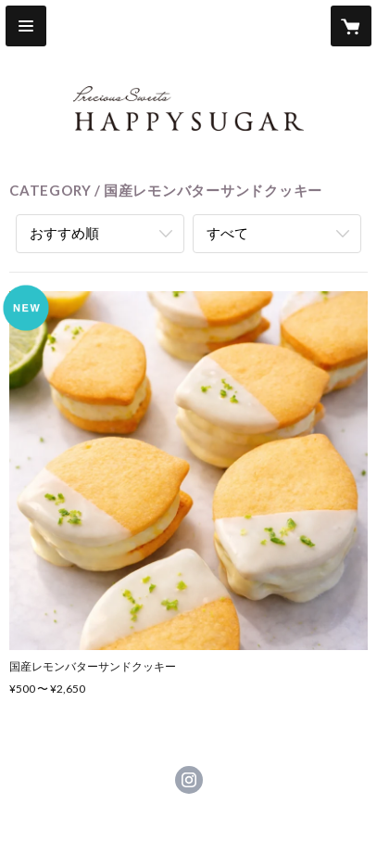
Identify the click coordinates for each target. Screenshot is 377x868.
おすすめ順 (64, 233)
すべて (227, 233)
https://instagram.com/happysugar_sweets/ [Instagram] (189, 780)
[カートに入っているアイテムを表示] (351, 26)
